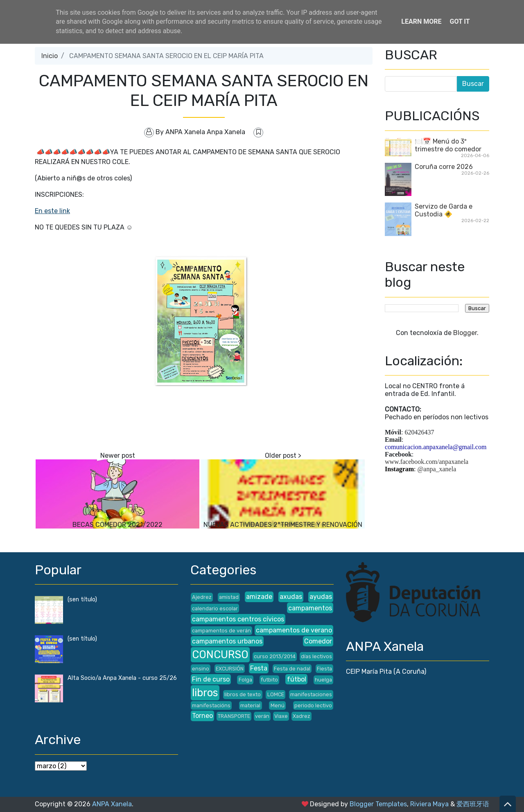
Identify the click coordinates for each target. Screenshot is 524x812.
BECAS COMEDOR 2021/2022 (117, 525)
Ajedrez (202, 597)
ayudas (321, 597)
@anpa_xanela (437, 469)
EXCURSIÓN (230, 669)
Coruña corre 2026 (444, 167)
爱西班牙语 (473, 804)
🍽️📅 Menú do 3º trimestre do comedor (448, 145)
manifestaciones (311, 694)
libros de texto (243, 694)
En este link (52, 211)
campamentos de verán (221, 631)
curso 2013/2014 (275, 656)
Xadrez (302, 716)
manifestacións (211, 705)
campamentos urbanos (227, 641)
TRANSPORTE (234, 716)
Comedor (318, 641)
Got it (460, 21)
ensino (201, 669)
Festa (259, 668)
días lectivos (316, 656)
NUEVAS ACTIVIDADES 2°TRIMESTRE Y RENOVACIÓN (283, 525)
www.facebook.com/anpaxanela (427, 462)
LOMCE (276, 694)
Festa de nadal (292, 669)
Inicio (50, 56)
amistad (229, 597)
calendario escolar (215, 608)
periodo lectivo (313, 705)
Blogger (465, 333)
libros (205, 693)
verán (262, 716)
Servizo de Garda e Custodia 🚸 (444, 210)
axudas (291, 597)
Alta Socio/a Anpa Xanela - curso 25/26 (122, 678)
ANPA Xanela (112, 804)
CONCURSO (220, 655)
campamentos (310, 608)
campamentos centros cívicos (238, 619)
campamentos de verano (294, 630)
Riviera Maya (429, 804)
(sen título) (82, 599)
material (250, 705)
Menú (278, 705)
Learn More (421, 21)
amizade (259, 597)
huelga (323, 680)
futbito (269, 680)
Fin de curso (211, 679)
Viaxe (281, 716)
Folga (245, 680)
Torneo (202, 716)
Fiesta (324, 669)
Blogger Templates (378, 804)
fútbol (297, 679)
